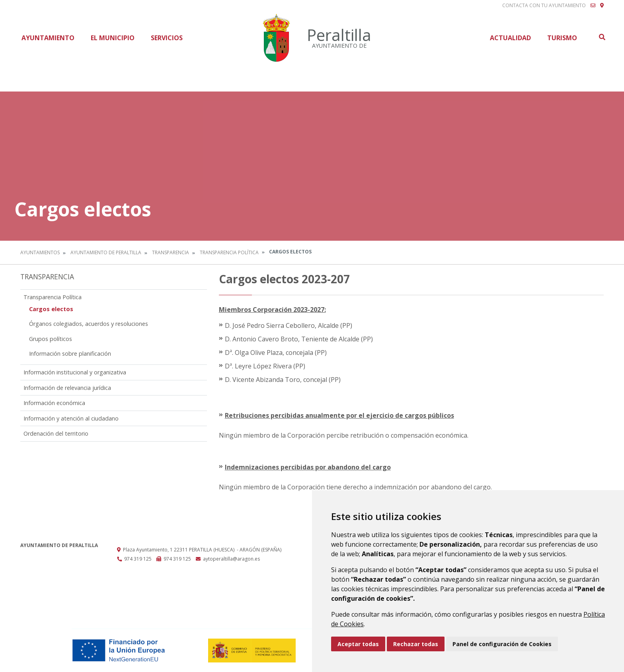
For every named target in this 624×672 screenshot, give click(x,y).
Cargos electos (51, 309)
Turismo (562, 38)
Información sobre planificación (70, 354)
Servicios (167, 38)
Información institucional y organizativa (75, 372)
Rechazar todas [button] (416, 644)
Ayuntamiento (48, 38)
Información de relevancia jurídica (67, 388)
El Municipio (113, 38)
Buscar (602, 37)
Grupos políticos (51, 339)
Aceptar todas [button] (358, 644)
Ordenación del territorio (56, 433)
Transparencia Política (229, 252)
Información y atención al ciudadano (71, 418)
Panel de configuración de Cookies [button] (502, 644)
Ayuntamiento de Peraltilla (106, 252)
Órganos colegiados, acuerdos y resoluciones (89, 324)
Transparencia (171, 252)
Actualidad (510, 38)
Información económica (54, 403)
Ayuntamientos (40, 252)
